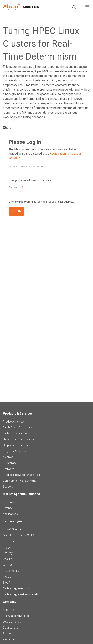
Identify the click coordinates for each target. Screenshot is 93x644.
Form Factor (10, 541)
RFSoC (7, 577)
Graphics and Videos (15, 445)
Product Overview (13, 422)
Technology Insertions (16, 588)
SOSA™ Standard (13, 529)
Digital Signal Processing (18, 433)
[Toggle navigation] (87, 7)
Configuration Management (19, 481)
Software (8, 469)
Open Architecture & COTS (18, 535)
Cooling (8, 559)
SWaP (7, 583)
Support (8, 487)
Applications (10, 514)
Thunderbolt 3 (11, 571)
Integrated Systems (14, 451)
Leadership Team (13, 622)
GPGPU (7, 565)
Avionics (8, 457)
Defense (8, 508)
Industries (9, 502)
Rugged (7, 547)
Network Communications (19, 439)
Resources (9, 639)
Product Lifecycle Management (21, 475)
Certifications (11, 628)
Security (8, 553)
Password (15, 188)
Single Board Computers (17, 427)
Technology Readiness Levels (21, 594)
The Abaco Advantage (16, 616)
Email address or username (26, 166)
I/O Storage (10, 463)
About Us (8, 610)
